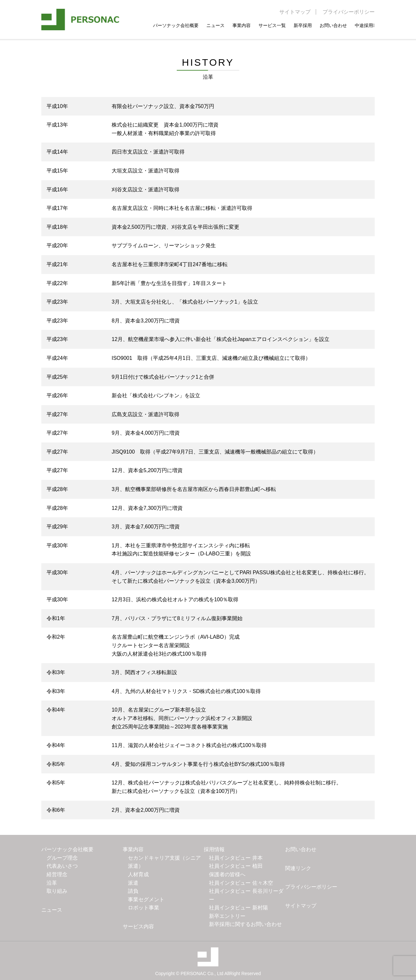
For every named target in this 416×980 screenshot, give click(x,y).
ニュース (215, 25)
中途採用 (365, 25)
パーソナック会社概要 (176, 25)
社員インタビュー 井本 (236, 858)
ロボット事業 (144, 908)
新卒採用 (303, 25)
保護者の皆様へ (227, 874)
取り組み (57, 891)
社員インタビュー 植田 (236, 866)
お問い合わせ (333, 25)
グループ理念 (62, 858)
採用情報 (214, 849)
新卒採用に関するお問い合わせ (245, 924)
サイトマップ (295, 12)
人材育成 (138, 874)
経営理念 (57, 874)
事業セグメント (146, 899)
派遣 (133, 883)
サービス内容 (138, 926)
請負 (133, 891)
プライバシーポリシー (349, 12)
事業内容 (242, 25)
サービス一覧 (272, 25)
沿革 (52, 883)
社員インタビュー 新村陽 (238, 908)
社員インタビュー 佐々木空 (241, 883)
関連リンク (298, 868)
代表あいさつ (62, 866)
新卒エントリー (227, 916)
